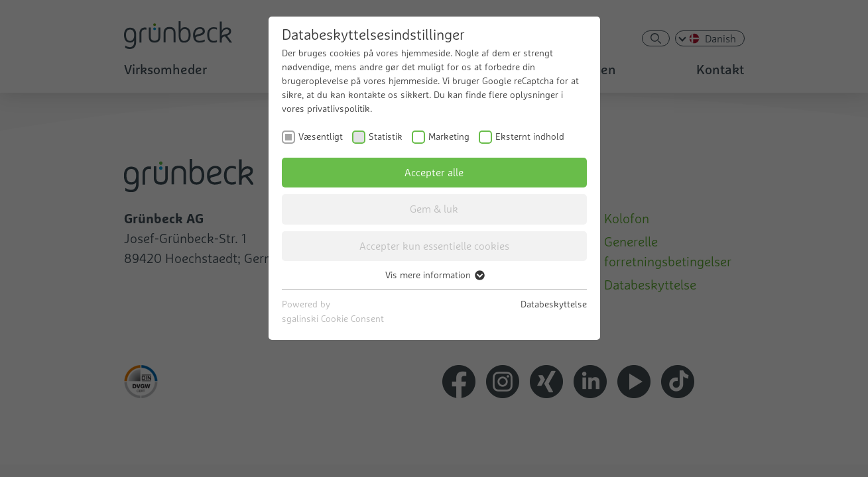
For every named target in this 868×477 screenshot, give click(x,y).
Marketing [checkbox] (449, 136)
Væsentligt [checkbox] (321, 136)
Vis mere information (434, 275)
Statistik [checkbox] (386, 136)
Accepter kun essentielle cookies (434, 246)
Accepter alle (434, 172)
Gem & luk (434, 209)
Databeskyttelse (554, 304)
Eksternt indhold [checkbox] (530, 136)
